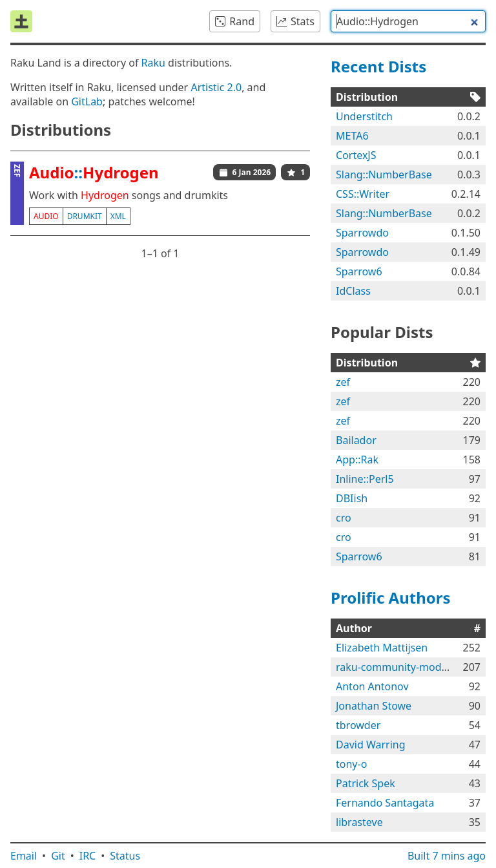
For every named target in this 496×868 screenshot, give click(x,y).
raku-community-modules (398, 667)
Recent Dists (378, 66)
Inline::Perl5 (365, 479)
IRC (88, 856)
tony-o (351, 764)
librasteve (359, 822)
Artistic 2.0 (216, 87)
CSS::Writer (363, 194)
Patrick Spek (366, 783)
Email (24, 856)
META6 (352, 136)
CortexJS (356, 155)
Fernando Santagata (385, 803)
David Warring (371, 745)
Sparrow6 (359, 271)
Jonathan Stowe (374, 706)
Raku (153, 63)
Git (58, 856)
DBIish (352, 498)
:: (94, 172)
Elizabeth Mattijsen (382, 648)
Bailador (356, 440)
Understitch (364, 116)
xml (118, 216)
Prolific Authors (391, 598)
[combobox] (408, 21)
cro (344, 518)
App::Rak (357, 460)
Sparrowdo (362, 233)
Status (125, 856)
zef (343, 382)
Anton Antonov (372, 686)
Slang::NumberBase (384, 175)
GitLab (87, 101)
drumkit (85, 216)
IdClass (353, 291)
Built (447, 856)
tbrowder (358, 725)
